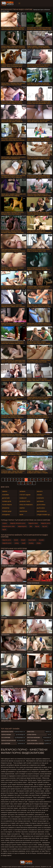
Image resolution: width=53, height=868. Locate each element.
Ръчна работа (7, 505)
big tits (4, 530)
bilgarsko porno (7, 540)
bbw (31, 526)
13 (43, 480)
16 (19, 483)
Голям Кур (23, 498)
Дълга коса (41, 508)
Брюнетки (6, 508)
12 (39, 480)
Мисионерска (42, 511)
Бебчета (40, 491)
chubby (39, 543)
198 (30, 483)
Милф (21, 515)
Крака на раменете (26, 505)
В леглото (40, 498)
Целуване (40, 501)
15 (50, 480)
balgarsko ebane (33, 523)
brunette (41, 540)
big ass (37, 526)
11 (36, 480)
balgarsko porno (46, 523)
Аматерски (23, 511)
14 (46, 480)
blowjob (23, 540)
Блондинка (6, 515)
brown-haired (32, 540)
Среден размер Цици (44, 515)
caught (24, 543)
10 (32, 480)
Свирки (22, 508)
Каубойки (5, 495)
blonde (16, 540)
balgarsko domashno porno (18, 523)
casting (17, 543)
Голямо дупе (7, 501)
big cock (45, 526)
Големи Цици (7, 511)
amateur (5, 523)
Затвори (22, 491)
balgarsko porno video (9, 526)
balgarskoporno (22, 526)
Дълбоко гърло (25, 501)
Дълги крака (41, 505)
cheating (31, 543)
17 (23, 483)
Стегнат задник (25, 495)
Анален (39, 495)
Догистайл (6, 498)
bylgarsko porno (7, 543)
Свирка (5, 491)
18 (26, 483)
